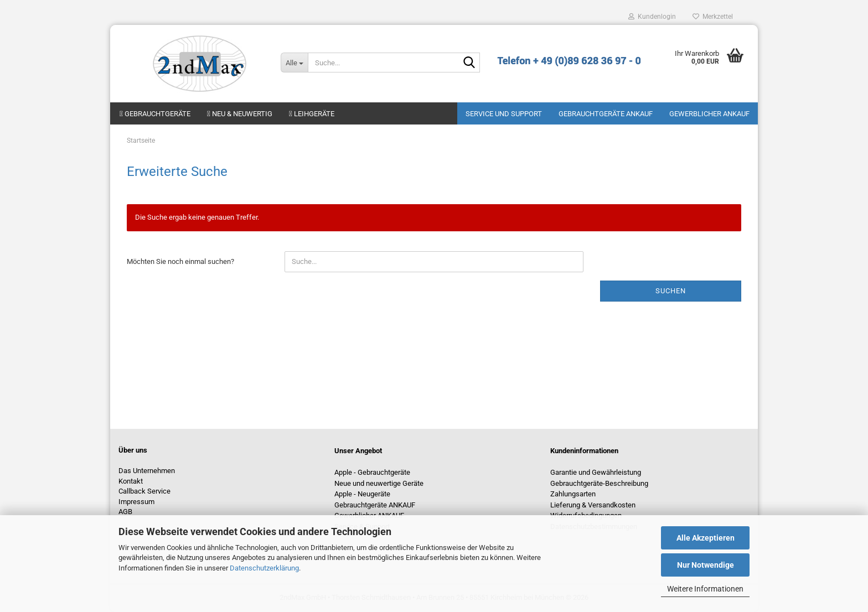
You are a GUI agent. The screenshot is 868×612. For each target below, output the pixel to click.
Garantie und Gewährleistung (596, 472)
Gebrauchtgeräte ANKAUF (606, 114)
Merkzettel (713, 17)
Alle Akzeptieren (706, 538)
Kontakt (131, 481)
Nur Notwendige (706, 565)
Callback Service (144, 491)
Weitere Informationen (705, 589)
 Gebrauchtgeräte (155, 114)
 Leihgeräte (312, 114)
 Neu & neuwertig (240, 114)
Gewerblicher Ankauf (709, 114)
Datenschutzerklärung (264, 568)
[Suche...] (294, 63)
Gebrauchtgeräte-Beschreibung (599, 483)
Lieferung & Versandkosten (593, 505)
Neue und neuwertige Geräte (379, 483)
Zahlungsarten (573, 494)
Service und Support (504, 114)
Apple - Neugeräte (362, 494)
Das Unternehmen (147, 471)
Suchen (671, 291)
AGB (125, 512)
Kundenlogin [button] (652, 17)
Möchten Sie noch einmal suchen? (180, 261)
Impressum (136, 502)
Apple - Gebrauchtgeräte (372, 472)
